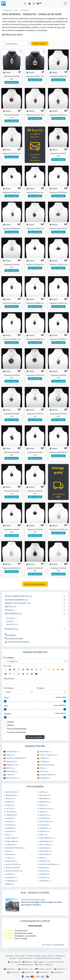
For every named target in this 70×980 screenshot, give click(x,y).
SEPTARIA (10, 874)
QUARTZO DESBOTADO (49, 864)
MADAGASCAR (47, 765)
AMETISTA (45, 795)
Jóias (16, 10)
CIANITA (43, 812)
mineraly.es (13, 972)
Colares (10, 621)
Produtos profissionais (17, 642)
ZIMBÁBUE (45, 778)
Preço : (7, 698)
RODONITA (44, 868)
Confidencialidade (34, 956)
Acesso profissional (25, 958)
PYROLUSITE (12, 861)
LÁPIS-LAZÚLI (46, 845)
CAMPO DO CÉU (46, 808)
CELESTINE (11, 812)
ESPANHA (45, 758)
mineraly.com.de (43, 969)
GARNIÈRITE (45, 828)
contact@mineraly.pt (25, 964)
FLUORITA (11, 828)
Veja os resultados (35, 737)
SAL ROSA (44, 871)
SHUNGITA (45, 874)
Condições (9, 956)
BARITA (43, 805)
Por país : (41, 688)
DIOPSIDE (10, 818)
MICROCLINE (46, 851)
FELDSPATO (45, 825)
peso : (6, 706)
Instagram (39, 962)
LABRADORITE (46, 841)
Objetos (11, 606)
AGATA (43, 792)
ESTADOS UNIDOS (48, 775)
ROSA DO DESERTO (14, 871)
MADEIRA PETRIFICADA (15, 848)
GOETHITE (11, 831)
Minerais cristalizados (18, 603)
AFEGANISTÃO (13, 752)
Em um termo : (10, 678)
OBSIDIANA (11, 854)
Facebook (28, 962)
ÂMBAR (10, 884)
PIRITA (43, 858)
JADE (9, 835)
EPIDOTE (10, 821)
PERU (43, 768)
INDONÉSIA (12, 761)
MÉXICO (11, 768)
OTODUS (10, 858)
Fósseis (10, 610)
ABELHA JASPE (12, 792)
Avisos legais (20, 956)
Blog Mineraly (14, 962)
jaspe (7, 72)
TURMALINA (12, 881)
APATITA (10, 802)
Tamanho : (8, 714)
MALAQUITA (45, 848)
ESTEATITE (11, 825)
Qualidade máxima (14, 639)
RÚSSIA (44, 771)
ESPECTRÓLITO (46, 821)
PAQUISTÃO (12, 771)
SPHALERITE (11, 877)
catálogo (8, 10)
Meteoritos (12, 629)
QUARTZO (45, 861)
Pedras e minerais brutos (18, 596)
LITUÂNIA (45, 761)
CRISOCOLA (45, 815)
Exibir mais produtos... (35, 584)
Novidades (10, 635)
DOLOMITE (45, 818)
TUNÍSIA (10, 775)
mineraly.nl (28, 972)
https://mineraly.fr (45, 964)
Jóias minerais (13, 613)
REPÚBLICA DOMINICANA (16, 758)
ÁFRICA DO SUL (13, 778)
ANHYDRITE (45, 798)
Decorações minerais (17, 600)
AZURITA (10, 805)
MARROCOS (12, 765)
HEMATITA (44, 831)
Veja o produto (12, 82)
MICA (9, 851)
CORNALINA (11, 815)
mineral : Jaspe (40, 43)
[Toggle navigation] (65, 4)
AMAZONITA (11, 795)
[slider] (5, 701)
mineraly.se (57, 972)
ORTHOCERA (45, 854)
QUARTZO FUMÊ (13, 864)
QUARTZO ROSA (13, 868)
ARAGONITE (45, 802)
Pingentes (12, 624)
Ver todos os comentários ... (54, 945)
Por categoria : (9, 658)
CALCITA (10, 808)
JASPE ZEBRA (12, 841)
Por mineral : (9, 688)
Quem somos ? (48, 956)
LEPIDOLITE (11, 845)
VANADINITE (45, 881)
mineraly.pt (43, 972)
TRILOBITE (45, 877)
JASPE (43, 835)
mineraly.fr (10, 969)
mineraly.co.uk (25, 969)
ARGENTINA (46, 752)
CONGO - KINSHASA (49, 755)
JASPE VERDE (12, 838)
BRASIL (10, 755)
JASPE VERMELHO (47, 838)
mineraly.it (60, 969)
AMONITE (11, 798)
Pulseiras (11, 618)
